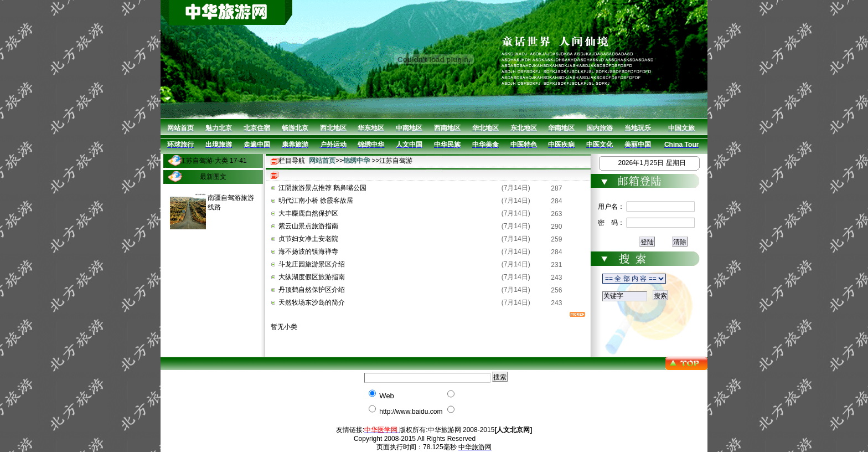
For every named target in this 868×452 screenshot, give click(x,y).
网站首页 (322, 161)
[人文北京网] (513, 430)
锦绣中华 (356, 161)
